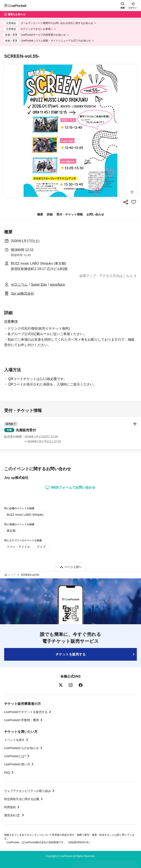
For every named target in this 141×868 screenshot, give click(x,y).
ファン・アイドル (18, 547)
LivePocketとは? (15, 756)
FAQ (7, 773)
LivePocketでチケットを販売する (26, 712)
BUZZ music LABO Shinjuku (25, 515)
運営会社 (12, 815)
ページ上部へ (73, 567)
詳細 (50, 214)
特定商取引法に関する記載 (22, 799)
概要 (40, 214)
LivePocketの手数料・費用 (22, 720)
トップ (12, 575)
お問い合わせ (95, 214)
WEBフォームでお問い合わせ (70, 488)
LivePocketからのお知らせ (22, 748)
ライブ (41, 547)
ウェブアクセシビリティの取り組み (28, 791)
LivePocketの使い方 (17, 764)
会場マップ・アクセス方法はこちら (106, 276)
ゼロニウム (19, 285)
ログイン (133, 8)
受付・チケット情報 (70, 214)
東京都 (11, 531)
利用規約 (10, 807)
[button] (70, 433)
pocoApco (58, 285)
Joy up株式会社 (22, 293)
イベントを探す (14, 740)
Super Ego (39, 285)
